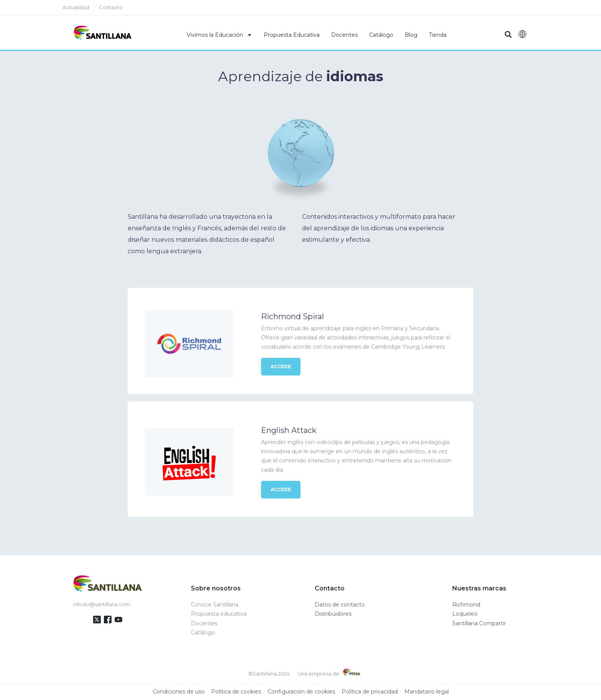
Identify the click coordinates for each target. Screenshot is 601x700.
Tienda (438, 35)
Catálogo (381, 35)
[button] (508, 35)
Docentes (344, 35)
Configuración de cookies (301, 692)
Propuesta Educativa (292, 35)
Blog (411, 35)
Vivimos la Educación (219, 35)
